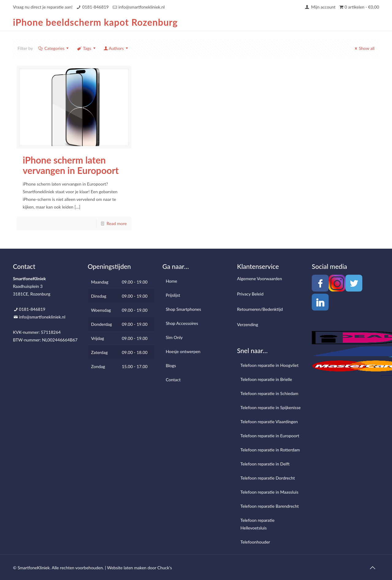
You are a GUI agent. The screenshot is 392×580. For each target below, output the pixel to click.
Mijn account (320, 7)
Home (171, 281)
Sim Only (174, 337)
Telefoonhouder (255, 542)
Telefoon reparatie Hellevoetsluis (257, 524)
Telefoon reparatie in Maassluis (269, 492)
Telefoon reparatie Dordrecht (268, 478)
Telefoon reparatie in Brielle (266, 379)
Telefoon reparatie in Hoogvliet (269, 365)
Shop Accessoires (182, 323)
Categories (54, 48)
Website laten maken (127, 568)
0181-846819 (95, 7)
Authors (116, 48)
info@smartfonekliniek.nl (141, 7)
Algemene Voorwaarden (260, 279)
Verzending (248, 324)
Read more (117, 223)
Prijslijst (173, 295)
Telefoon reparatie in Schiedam (269, 393)
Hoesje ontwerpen (183, 351)
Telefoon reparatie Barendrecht (269, 506)
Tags (87, 48)
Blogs (171, 365)
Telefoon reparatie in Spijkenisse (271, 407)
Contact (173, 380)
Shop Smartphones (183, 309)
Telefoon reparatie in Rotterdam (270, 450)
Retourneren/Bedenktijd (260, 309)
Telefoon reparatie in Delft (265, 464)
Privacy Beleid (250, 294)
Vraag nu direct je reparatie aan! (43, 7)
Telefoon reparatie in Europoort (270, 436)
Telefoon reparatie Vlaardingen (269, 422)
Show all (364, 48)
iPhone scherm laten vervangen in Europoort (71, 165)
